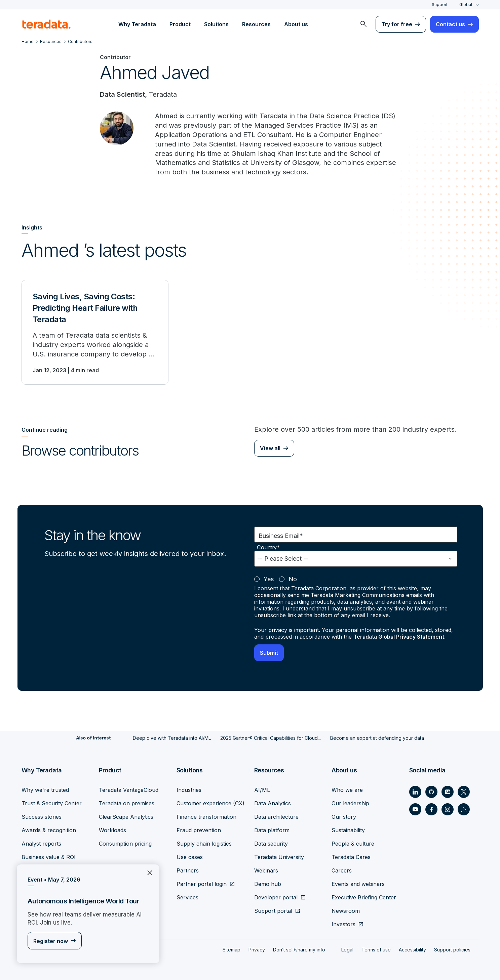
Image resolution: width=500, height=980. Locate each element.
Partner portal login (202, 884)
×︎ (147, 872)
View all (270, 449)
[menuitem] (363, 24)
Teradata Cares (351, 857)
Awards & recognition (49, 830)
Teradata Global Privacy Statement (400, 638)
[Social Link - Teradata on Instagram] (448, 810)
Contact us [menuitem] (450, 24)
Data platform (272, 830)
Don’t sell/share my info (299, 950)
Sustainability (348, 830)
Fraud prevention (199, 830)
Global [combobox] (466, 5)
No (293, 580)
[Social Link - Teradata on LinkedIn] (415, 792)
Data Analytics (273, 804)
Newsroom (346, 911)
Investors (343, 925)
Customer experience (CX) (210, 804)
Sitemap (232, 950)
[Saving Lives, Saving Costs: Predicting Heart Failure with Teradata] (95, 333)
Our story (344, 817)
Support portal (273, 911)
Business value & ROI (49, 857)
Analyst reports (41, 844)
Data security (271, 844)
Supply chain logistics (204, 844)
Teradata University (279, 857)
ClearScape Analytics (126, 817)
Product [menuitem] (180, 24)
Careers (342, 871)
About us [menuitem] (296, 24)
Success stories (42, 817)
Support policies (452, 950)
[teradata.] (46, 24)
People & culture (353, 844)
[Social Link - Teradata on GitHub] (431, 792)
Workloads (112, 830)
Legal (347, 950)
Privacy (257, 950)
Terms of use (376, 950)
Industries (189, 790)
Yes (269, 580)
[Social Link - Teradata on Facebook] (431, 810)
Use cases (190, 857)
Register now (51, 941)
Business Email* (281, 537)
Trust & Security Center (52, 804)
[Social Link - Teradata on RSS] (464, 810)
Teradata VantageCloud (129, 790)
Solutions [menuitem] (216, 24)
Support (440, 5)
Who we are (347, 790)
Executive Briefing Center (364, 898)
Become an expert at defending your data (377, 739)
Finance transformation (206, 817)
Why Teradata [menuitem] (137, 24)
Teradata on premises (127, 804)
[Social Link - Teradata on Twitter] (464, 792)
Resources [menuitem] (256, 24)
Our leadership (350, 804)
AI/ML (262, 790)
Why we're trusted (45, 790)
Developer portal (276, 898)
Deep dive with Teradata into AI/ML (172, 739)
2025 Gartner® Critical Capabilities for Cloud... (271, 739)
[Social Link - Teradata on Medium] (448, 792)
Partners (188, 871)
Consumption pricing (125, 844)
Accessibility (412, 950)
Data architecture (276, 817)
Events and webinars (358, 884)
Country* (268, 548)
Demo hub (268, 884)
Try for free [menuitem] (397, 24)
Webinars (266, 871)
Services (187, 898)
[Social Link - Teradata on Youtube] (415, 810)
